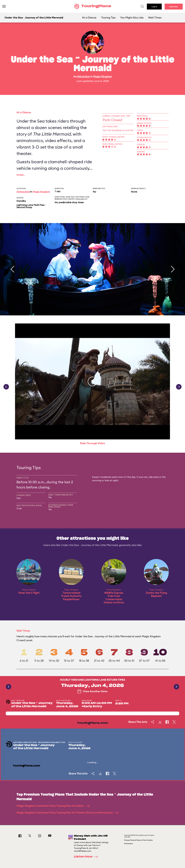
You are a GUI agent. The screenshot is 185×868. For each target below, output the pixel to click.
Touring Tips (108, 18)
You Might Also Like (132, 18)
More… (21, 175)
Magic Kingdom (102, 77)
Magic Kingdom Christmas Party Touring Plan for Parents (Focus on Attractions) (67, 813)
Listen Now (87, 857)
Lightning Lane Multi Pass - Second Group (31, 206)
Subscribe (174, 7)
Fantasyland (23, 192)
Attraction (83, 77)
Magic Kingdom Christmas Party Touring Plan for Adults (53, 806)
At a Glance (89, 18)
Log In (154, 7)
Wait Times (155, 18)
